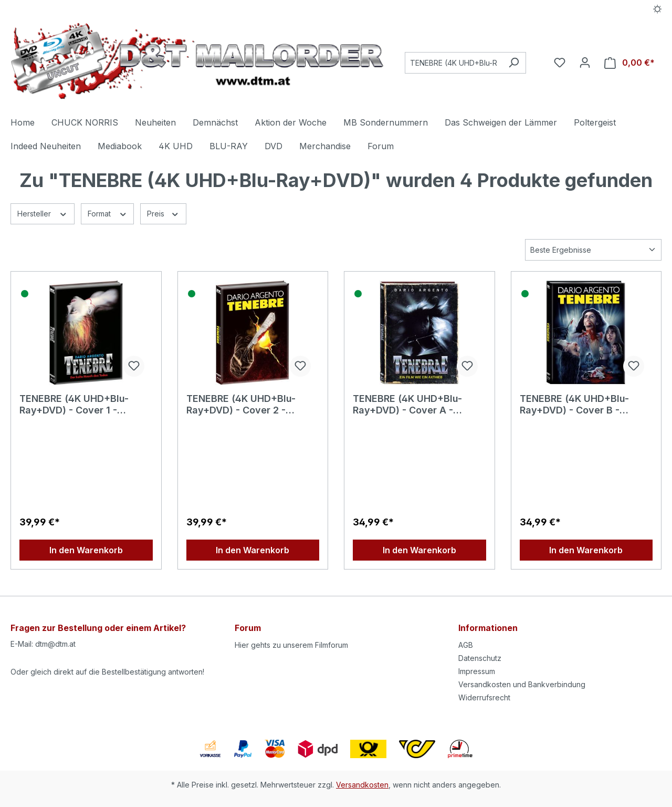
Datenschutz (480, 658)
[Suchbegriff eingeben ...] (453, 63)
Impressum (477, 671)
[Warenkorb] (629, 63)
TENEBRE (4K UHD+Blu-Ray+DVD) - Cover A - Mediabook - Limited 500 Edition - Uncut (411, 405)
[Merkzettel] (560, 63)
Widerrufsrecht (484, 697)
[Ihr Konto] (585, 63)
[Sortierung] (593, 250)
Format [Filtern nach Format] (108, 213)
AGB (466, 645)
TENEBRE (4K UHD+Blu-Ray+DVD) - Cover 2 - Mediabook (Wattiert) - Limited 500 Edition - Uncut (250, 405)
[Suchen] (514, 63)
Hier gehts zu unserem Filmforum (291, 645)
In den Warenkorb (86, 550)
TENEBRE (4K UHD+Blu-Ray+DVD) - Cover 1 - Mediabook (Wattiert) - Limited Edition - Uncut (74, 405)
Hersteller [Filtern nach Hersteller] (43, 213)
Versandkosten (362, 785)
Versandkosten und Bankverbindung (522, 684)
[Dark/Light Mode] (658, 9)
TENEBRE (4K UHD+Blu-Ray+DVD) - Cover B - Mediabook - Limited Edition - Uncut (585, 405)
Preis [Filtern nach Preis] (163, 213)
